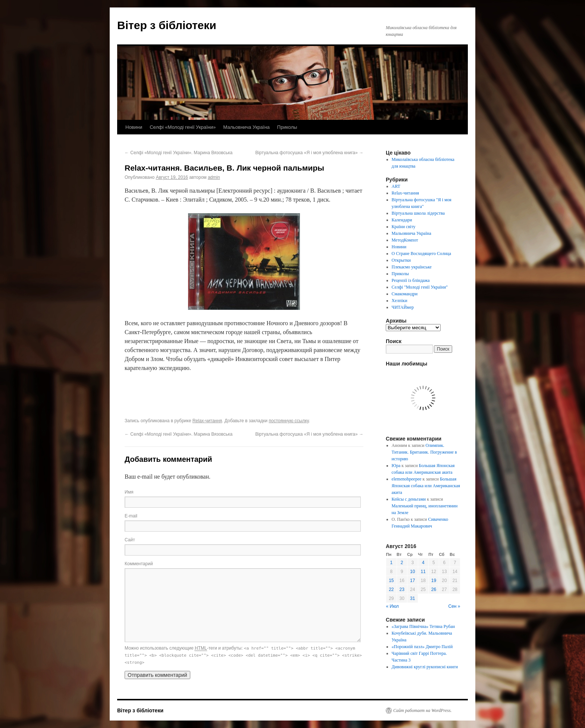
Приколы (287, 127)
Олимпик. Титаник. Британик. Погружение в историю (424, 452)
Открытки (401, 260)
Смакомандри (405, 294)
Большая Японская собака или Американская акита (426, 486)
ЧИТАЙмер (403, 307)
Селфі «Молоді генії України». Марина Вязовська (179, 153)
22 (391, 589)
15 (391, 581)
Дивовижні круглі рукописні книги (425, 667)
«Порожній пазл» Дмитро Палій (422, 647)
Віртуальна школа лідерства (418, 213)
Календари (402, 220)
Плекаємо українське (412, 267)
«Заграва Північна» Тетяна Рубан (423, 626)
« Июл (392, 606)
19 (434, 581)
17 (412, 581)
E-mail (131, 516)
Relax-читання (207, 421)
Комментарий (139, 564)
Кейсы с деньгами (409, 499)
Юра (396, 466)
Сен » (454, 606)
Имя (129, 492)
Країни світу (404, 227)
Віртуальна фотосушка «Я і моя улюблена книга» (309, 153)
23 (402, 589)
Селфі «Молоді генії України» (183, 127)
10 (412, 572)
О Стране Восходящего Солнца (421, 253)
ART (396, 186)
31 (412, 598)
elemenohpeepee (407, 479)
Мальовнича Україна (246, 127)
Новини (134, 127)
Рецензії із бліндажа (411, 280)
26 (434, 589)
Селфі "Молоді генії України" (420, 287)
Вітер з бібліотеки (167, 25)
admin (214, 177)
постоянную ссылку (289, 421)
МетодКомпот (405, 240)
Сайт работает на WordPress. (423, 710)
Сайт (130, 540)
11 (423, 572)
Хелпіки (400, 301)
